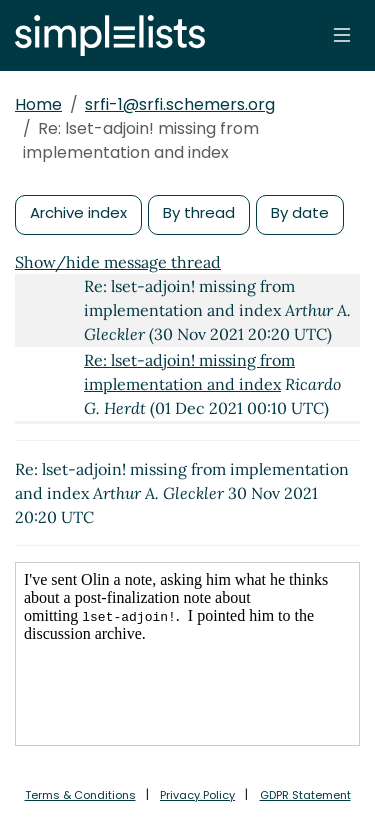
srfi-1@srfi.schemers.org (180, 104)
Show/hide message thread (118, 262)
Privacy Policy (197, 795)
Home (38, 104)
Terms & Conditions (80, 795)
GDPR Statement (305, 795)
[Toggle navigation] (342, 35)
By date (300, 212)
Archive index (78, 212)
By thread (199, 212)
